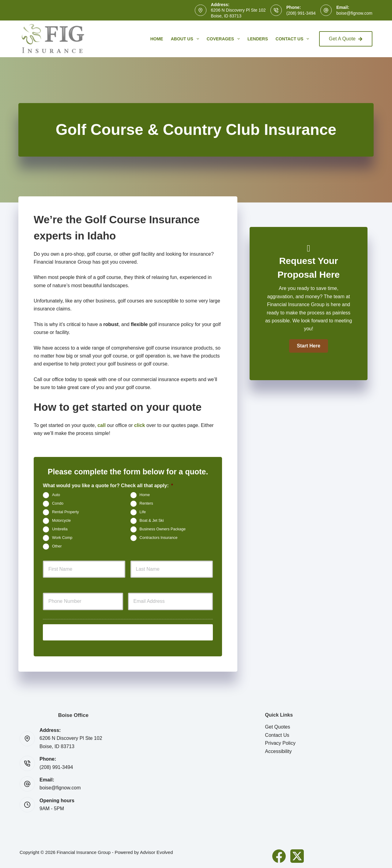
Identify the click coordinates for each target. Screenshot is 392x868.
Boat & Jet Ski (152, 521)
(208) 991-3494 (301, 13)
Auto (56, 495)
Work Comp (62, 538)
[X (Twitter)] (297, 854)
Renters (146, 503)
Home (157, 39)
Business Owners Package (163, 529)
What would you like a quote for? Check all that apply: (108, 486)
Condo (58, 503)
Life (143, 512)
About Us (186, 39)
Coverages (224, 39)
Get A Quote (346, 39)
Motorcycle (61, 521)
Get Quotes (277, 725)
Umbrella (60, 529)
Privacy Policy (280, 741)
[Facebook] (279, 854)
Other (57, 546)
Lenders (258, 39)
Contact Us (294, 39)
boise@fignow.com (354, 13)
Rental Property (66, 512)
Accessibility (278, 749)
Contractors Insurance (159, 538)
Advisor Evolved (156, 850)
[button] (308, 346)
